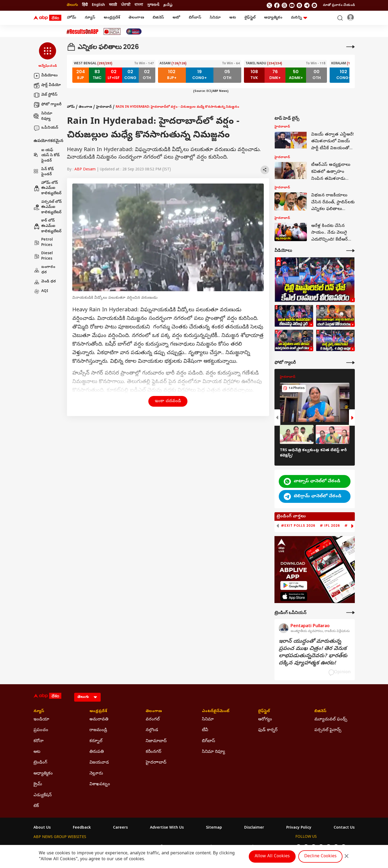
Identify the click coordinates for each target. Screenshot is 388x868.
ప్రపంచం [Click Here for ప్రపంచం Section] (41, 730)
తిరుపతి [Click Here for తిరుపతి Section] (97, 752)
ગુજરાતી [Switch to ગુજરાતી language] (153, 5)
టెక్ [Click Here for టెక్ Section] (36, 806)
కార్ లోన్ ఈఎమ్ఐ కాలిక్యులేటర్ (48, 226)
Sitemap (214, 828)
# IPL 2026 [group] (330, 526)
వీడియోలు (46, 76)
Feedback (82, 828)
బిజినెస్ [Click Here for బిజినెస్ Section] (320, 712)
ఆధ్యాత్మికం (273, 18)
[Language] (87, 697)
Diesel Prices (43, 256)
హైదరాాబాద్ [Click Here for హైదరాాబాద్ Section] (156, 763)
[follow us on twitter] (269, 5)
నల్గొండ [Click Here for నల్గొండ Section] (152, 730)
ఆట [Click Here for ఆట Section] (37, 752)
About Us (42, 828)
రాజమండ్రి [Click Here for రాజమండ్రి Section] (98, 730)
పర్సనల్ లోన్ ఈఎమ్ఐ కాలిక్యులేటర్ (48, 207)
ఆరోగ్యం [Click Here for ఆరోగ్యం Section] (265, 720)
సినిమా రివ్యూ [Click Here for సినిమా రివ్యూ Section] (213, 752)
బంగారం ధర (44, 270)
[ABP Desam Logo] (47, 18)
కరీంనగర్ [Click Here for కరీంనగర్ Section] (153, 752)
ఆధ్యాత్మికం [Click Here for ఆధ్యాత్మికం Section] (43, 774)
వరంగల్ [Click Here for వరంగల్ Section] (153, 720)
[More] (351, 47)
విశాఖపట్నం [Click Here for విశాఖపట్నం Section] (100, 784)
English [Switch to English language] (98, 5)
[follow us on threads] (284, 5)
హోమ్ (71, 18)
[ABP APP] (294, 585)
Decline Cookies (320, 856)
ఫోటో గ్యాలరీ (48, 105)
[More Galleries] (351, 363)
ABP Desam (85, 170)
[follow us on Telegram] (307, 5)
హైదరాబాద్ (104, 107)
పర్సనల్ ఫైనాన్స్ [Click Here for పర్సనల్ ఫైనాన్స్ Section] (328, 730)
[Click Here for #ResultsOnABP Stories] (82, 32)
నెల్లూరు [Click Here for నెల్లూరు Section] (96, 774)
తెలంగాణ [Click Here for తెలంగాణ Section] (154, 712)
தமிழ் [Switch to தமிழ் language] (168, 5)
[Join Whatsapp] (314, 5)
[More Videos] (351, 251)
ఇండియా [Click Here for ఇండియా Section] (41, 720)
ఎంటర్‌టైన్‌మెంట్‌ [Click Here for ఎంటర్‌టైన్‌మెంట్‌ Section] (216, 712)
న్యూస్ (90, 18)
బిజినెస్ (158, 18)
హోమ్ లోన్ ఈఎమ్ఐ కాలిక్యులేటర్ (48, 188)
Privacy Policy (299, 828)
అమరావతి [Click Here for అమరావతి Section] (99, 720)
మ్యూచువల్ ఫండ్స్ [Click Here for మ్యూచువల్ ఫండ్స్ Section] (331, 720)
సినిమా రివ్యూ (43, 116)
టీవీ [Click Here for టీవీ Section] (205, 730)
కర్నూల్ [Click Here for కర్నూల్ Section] (96, 741)
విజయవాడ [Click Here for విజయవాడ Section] (99, 763)
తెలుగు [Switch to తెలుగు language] (72, 5)
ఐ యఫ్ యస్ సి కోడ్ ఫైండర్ (47, 156)
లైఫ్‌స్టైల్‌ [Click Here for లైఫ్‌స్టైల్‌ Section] (264, 712)
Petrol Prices (43, 243)
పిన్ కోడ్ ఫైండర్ (44, 172)
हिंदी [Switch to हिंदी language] (85, 5)
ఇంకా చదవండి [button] (168, 401)
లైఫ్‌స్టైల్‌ (250, 18)
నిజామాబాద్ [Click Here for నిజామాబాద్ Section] (156, 741)
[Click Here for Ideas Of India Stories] (112, 31)
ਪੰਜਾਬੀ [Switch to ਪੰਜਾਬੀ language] (126, 5)
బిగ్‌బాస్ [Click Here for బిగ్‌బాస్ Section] (208, 741)
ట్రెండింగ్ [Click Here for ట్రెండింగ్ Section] (40, 763)
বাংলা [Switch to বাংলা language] (139, 5)
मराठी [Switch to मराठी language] (113, 5)
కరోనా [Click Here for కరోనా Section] (39, 741)
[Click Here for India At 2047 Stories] (134, 31)
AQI (41, 291)
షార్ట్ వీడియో (47, 85)
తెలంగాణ (136, 18)
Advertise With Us (167, 828)
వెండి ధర (45, 282)
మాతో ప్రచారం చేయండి (339, 5)
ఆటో (176, 18)
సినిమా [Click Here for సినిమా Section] (208, 720)
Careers (120, 828)
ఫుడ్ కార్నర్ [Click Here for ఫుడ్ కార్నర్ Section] (268, 730)
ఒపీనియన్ (46, 128)
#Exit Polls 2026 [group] (298, 526)
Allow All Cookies (272, 856)
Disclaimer (254, 828)
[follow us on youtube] (292, 5)
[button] (48, 55)
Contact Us (344, 828)
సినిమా (215, 18)
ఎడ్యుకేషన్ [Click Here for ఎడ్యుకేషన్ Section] (43, 795)
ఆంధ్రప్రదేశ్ (112, 18)
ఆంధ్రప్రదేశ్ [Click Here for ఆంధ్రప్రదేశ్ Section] (98, 712)
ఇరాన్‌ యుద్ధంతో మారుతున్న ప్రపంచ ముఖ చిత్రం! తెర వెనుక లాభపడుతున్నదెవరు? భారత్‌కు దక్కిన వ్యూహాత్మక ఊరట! (313, 653)
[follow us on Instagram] (299, 5)
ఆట (233, 18)
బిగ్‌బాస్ (195, 18)
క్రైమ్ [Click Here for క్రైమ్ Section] (38, 784)
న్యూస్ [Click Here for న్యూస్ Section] (39, 712)
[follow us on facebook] (277, 5)
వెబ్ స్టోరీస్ (45, 95)
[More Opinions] (351, 613)
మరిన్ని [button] (299, 18)
